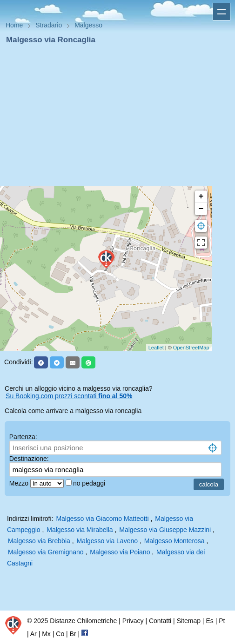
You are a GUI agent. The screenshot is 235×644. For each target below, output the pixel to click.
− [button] (201, 209)
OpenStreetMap (191, 348)
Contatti (160, 621)
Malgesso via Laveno (107, 541)
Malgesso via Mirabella (80, 530)
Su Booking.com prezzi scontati (69, 396)
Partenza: (23, 437)
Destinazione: (29, 459)
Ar (34, 634)
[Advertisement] (117, 115)
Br (73, 634)
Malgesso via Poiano (120, 552)
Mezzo (20, 483)
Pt (222, 621)
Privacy (133, 621)
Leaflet (156, 348)
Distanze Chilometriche (83, 621)
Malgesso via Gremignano (46, 552)
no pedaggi (90, 483)
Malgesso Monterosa (175, 541)
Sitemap (189, 621)
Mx (46, 634)
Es (209, 621)
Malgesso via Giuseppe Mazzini (165, 530)
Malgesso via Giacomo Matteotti (102, 519)
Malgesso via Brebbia (39, 541)
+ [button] (201, 197)
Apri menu (222, 12)
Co (60, 634)
